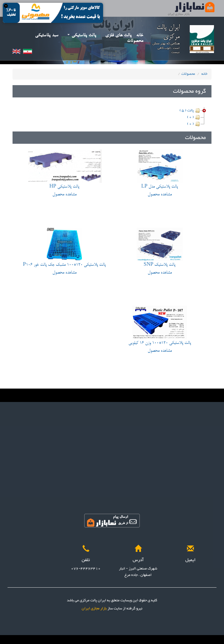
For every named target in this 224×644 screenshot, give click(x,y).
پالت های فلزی (119, 35)
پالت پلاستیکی (82, 35)
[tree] (112, 117)
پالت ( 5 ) (190, 111)
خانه (140, 35)
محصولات (135, 41)
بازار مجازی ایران (94, 609)
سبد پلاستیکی (47, 35)
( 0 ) (194, 117)
